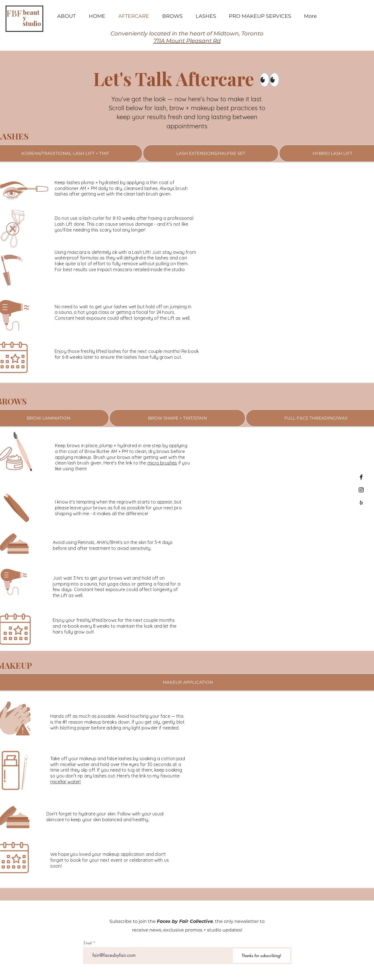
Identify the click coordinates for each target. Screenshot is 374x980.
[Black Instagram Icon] (361, 490)
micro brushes (162, 463)
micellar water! (65, 782)
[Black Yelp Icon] (361, 503)
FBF (14, 13)
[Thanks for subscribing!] (261, 956)
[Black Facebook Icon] (361, 477)
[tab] (211, 153)
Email (88, 943)
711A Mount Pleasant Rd (187, 41)
